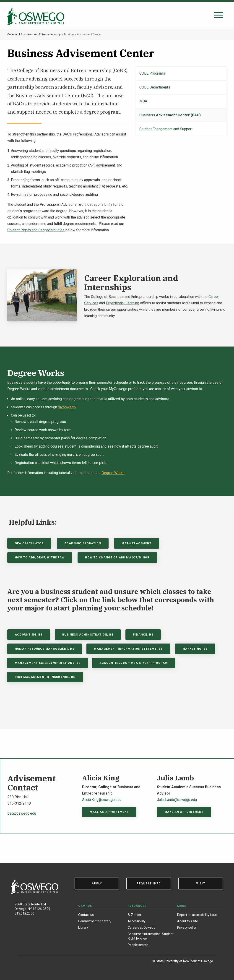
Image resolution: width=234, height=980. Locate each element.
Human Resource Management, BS (45, 649)
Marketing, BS (195, 649)
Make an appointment (109, 812)
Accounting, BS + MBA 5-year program (134, 663)
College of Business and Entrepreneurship (34, 34)
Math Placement (136, 543)
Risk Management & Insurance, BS (45, 677)
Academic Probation (83, 543)
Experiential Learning (122, 303)
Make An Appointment (184, 812)
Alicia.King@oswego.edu (102, 800)
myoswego (67, 407)
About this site (188, 921)
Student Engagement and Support (166, 129)
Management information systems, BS (128, 649)
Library (83, 928)
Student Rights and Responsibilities (36, 230)
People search (138, 945)
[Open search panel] (218, 15)
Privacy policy (187, 928)
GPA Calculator (29, 543)
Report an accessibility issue (197, 915)
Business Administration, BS (88, 635)
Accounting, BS (29, 635)
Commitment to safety (95, 921)
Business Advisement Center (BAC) (170, 115)
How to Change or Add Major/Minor (117, 558)
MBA (143, 101)
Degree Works (113, 473)
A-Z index (135, 915)
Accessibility (137, 921)
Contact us (86, 915)
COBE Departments (155, 87)
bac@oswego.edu (22, 813)
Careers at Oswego (142, 928)
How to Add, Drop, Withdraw (40, 558)
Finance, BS (143, 635)
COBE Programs (152, 73)
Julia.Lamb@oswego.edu (177, 800)
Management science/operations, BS (48, 663)
